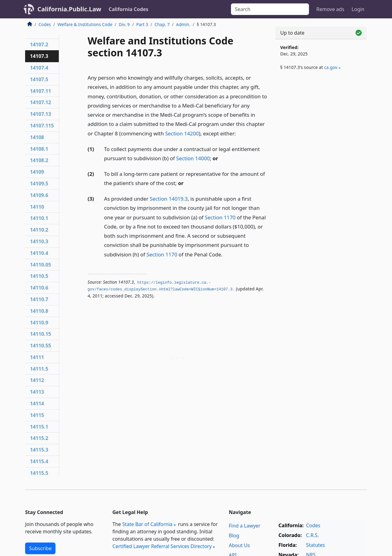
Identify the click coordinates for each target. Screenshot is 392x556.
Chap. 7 (162, 24)
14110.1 (39, 218)
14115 (37, 415)
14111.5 (39, 369)
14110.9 (39, 323)
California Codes (129, 9)
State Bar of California (147, 524)
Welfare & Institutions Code (85, 24)
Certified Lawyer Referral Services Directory (162, 546)
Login (358, 9)
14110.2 (39, 230)
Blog (234, 535)
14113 (37, 392)
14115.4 (39, 461)
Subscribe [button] (40, 548)
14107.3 (39, 56)
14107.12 (41, 102)
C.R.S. (312, 535)
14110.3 (39, 241)
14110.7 (39, 299)
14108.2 (39, 160)
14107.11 (41, 91)
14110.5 (39, 276)
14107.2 (39, 44)
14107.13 (41, 114)
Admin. (183, 24)
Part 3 (142, 24)
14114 (37, 403)
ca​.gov (331, 67)
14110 (37, 207)
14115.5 (39, 473)
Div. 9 (124, 24)
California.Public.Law (69, 9)
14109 (37, 172)
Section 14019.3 (169, 199)
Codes (45, 24)
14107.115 (42, 126)
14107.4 (39, 68)
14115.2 (39, 438)
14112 (37, 380)
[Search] (270, 9)
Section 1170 (220, 217)
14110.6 (39, 288)
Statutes (315, 545)
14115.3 (39, 450)
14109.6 (39, 195)
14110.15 (41, 334)
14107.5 (39, 79)
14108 (37, 137)
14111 (37, 357)
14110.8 (39, 311)
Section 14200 (182, 133)
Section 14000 (193, 158)
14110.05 (41, 265)
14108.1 (39, 149)
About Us (239, 545)
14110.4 (39, 253)
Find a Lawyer (245, 526)
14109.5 (39, 183)
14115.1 (39, 427)
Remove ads (330, 9)
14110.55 (41, 346)
